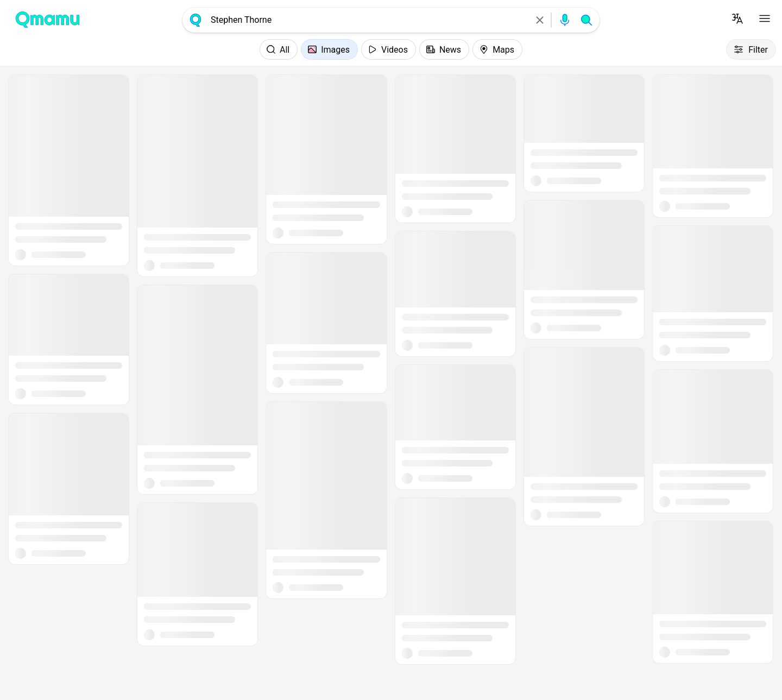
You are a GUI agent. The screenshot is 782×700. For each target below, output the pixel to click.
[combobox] (368, 20)
